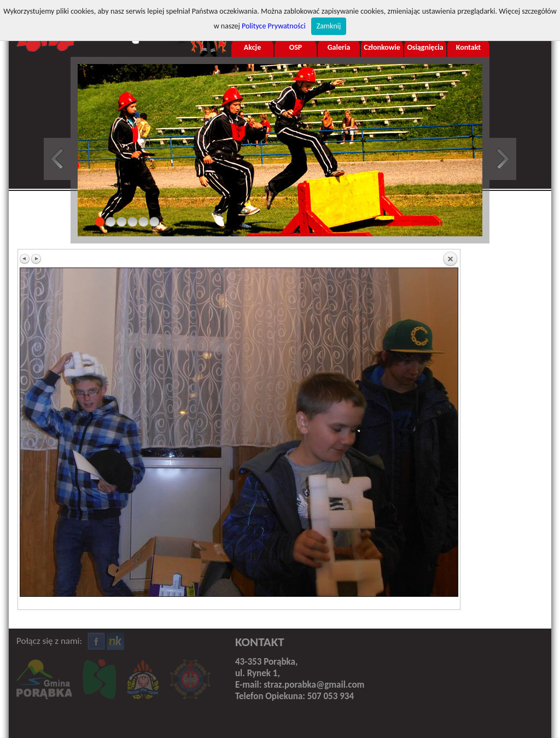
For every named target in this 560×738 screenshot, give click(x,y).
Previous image (25, 259)
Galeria (339, 47)
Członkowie (382, 47)
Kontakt (468, 47)
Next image (36, 259)
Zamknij (329, 26)
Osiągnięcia (425, 47)
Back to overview (450, 259)
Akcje (252, 47)
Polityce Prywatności (274, 26)
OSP (296, 47)
